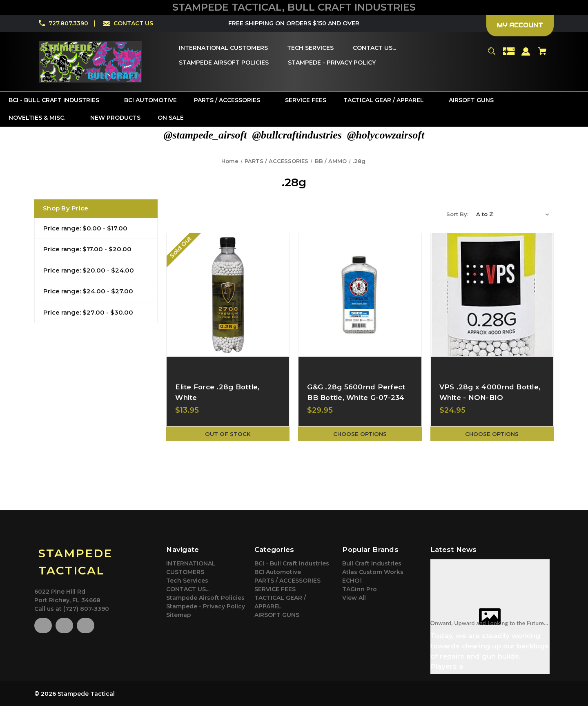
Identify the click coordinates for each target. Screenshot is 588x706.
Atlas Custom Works (373, 572)
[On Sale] (171, 118)
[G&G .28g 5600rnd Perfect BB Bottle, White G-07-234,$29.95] (360, 295)
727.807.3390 (68, 23)
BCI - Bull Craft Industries (292, 563)
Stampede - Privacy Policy (206, 606)
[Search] (491, 55)
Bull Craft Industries (372, 563)
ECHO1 (352, 581)
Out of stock (228, 434)
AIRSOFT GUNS (277, 615)
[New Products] (115, 118)
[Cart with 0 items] (542, 55)
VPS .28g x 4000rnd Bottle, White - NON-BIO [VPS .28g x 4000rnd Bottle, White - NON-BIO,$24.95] (490, 392)
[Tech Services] (310, 48)
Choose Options (360, 434)
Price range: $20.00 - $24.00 (89, 270)
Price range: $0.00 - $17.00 (85, 228)
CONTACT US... (188, 589)
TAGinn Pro (360, 589)
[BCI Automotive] (150, 100)
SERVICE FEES (275, 589)
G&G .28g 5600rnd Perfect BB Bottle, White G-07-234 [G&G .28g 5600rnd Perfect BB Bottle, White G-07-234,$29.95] (356, 392)
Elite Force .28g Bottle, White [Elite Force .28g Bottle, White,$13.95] (217, 392)
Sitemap (179, 615)
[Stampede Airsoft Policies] (224, 63)
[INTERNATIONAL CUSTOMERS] (223, 48)
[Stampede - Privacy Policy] (332, 63)
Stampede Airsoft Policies (205, 598)
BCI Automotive (278, 572)
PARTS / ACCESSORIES (287, 581)
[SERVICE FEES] (306, 100)
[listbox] (513, 214)
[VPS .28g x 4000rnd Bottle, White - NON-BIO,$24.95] (492, 295)
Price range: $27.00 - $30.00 (88, 312)
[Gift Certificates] (509, 55)
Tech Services (187, 581)
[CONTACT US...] (374, 48)
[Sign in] (526, 55)
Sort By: (457, 214)
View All (354, 598)
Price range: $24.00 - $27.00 (88, 291)
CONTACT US (133, 23)
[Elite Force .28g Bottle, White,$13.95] (228, 295)
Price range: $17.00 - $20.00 (87, 249)
